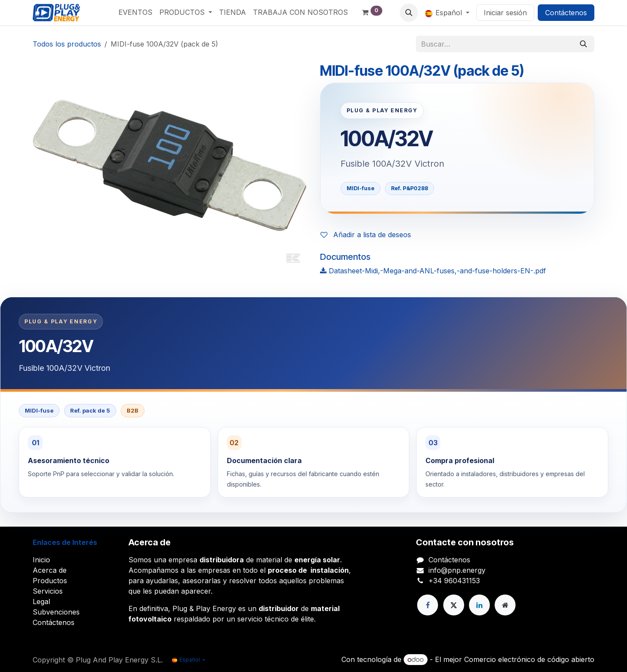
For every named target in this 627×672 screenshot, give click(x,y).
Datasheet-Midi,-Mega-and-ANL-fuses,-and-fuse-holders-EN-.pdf (433, 271)
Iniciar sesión (505, 13)
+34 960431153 (454, 581)
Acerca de (50, 570)
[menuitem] (135, 12)
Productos (50, 581)
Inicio (41, 560)
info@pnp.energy (457, 570)
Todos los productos (67, 44)
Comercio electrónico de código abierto (529, 659)
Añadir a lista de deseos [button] (366, 235)
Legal (41, 601)
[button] (409, 13)
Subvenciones (56, 612)
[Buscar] (583, 44)
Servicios (48, 591)
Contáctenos (566, 13)
